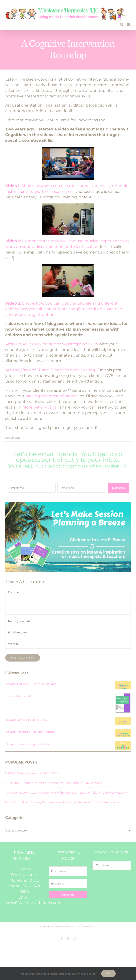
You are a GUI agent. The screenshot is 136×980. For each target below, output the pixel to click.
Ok (108, 974)
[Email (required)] (68, 632)
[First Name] (31, 488)
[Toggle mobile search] (122, 24)
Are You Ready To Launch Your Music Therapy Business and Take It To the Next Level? (67, 793)
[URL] (68, 644)
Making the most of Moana (52, 396)
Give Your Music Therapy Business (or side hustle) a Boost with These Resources (63, 802)
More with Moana (39, 407)
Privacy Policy (90, 926)
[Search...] (112, 865)
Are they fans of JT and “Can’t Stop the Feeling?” (52, 370)
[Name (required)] (68, 621)
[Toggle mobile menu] (129, 24)
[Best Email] (82, 488)
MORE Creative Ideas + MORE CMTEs (33, 773)
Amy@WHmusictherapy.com (33, 903)
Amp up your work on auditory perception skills (52, 344)
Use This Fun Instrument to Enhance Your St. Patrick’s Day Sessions (55, 783)
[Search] (97, 865)
